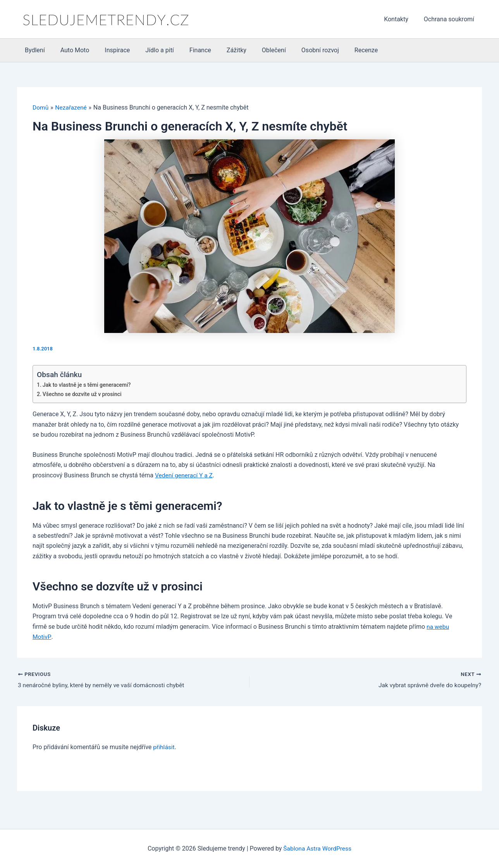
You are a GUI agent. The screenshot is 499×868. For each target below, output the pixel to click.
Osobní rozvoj (297, 50)
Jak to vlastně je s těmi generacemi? (88, 385)
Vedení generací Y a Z (185, 475)
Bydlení (33, 50)
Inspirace (109, 50)
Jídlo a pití (149, 50)
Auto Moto (70, 50)
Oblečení (254, 50)
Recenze (340, 50)
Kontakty (401, 19)
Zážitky (219, 50)
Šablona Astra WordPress (317, 848)
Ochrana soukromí (451, 19)
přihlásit (164, 747)
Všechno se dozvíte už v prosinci (83, 394)
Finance (186, 50)
